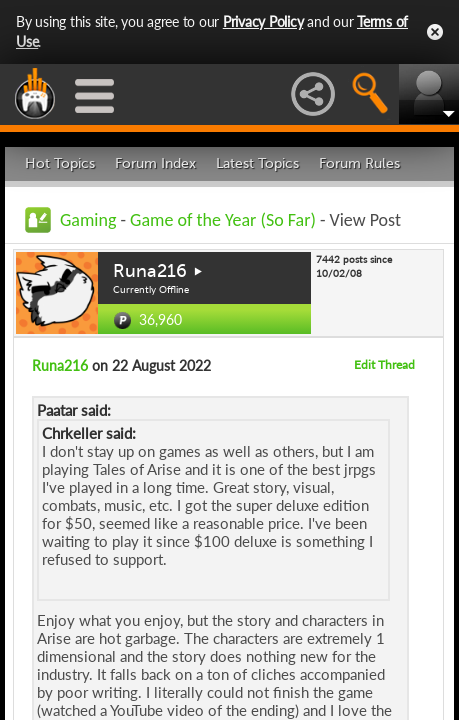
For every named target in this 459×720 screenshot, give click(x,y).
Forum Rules (359, 163)
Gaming (88, 220)
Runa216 (150, 271)
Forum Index (155, 163)
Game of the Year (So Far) (223, 220)
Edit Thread (384, 364)
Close (435, 32)
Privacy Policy (263, 21)
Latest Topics (257, 163)
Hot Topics (60, 163)
